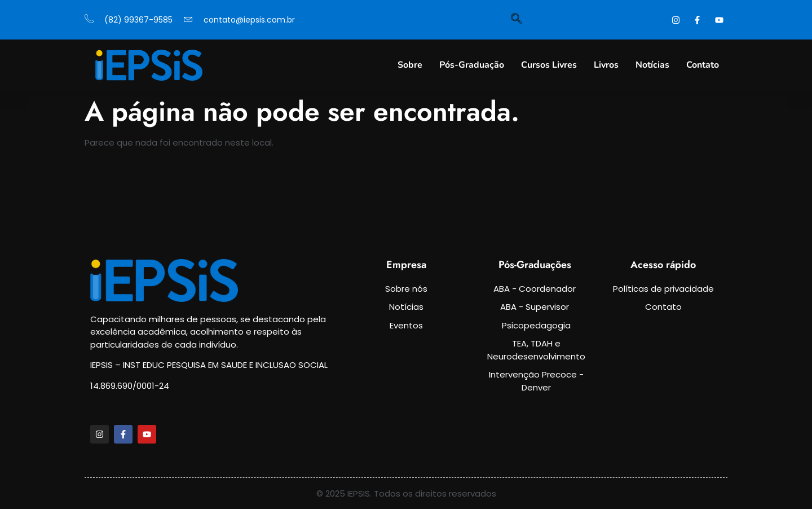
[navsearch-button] (517, 20)
